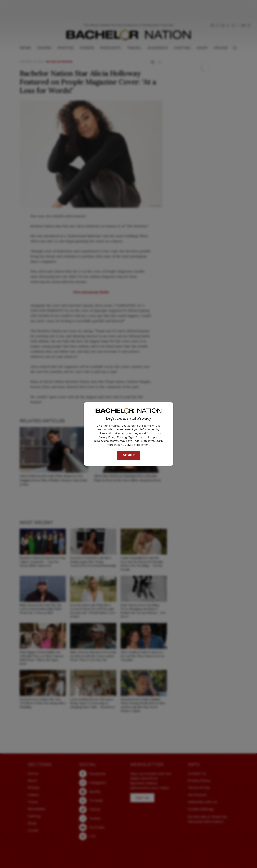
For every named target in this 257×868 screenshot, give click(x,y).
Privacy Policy (107, 437)
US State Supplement (136, 445)
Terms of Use (152, 426)
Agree (129, 455)
